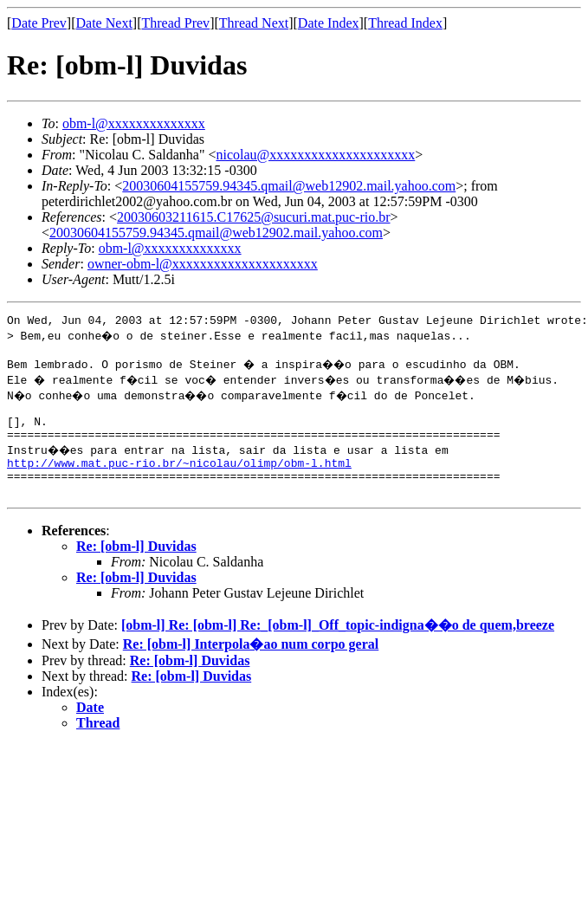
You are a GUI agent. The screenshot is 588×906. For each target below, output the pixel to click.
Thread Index (405, 23)
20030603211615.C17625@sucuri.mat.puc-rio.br (253, 217)
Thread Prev (175, 23)
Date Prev (39, 23)
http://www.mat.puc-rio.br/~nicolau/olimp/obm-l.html (179, 478)
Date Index (329, 23)
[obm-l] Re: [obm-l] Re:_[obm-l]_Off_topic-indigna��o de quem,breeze (338, 646)
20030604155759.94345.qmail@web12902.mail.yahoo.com (289, 186)
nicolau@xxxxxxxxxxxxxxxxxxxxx (315, 155)
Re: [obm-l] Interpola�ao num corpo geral (251, 665)
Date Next (104, 23)
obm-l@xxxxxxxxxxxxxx (134, 123)
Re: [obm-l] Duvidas (136, 567)
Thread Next (254, 23)
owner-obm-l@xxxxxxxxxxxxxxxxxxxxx (203, 264)
